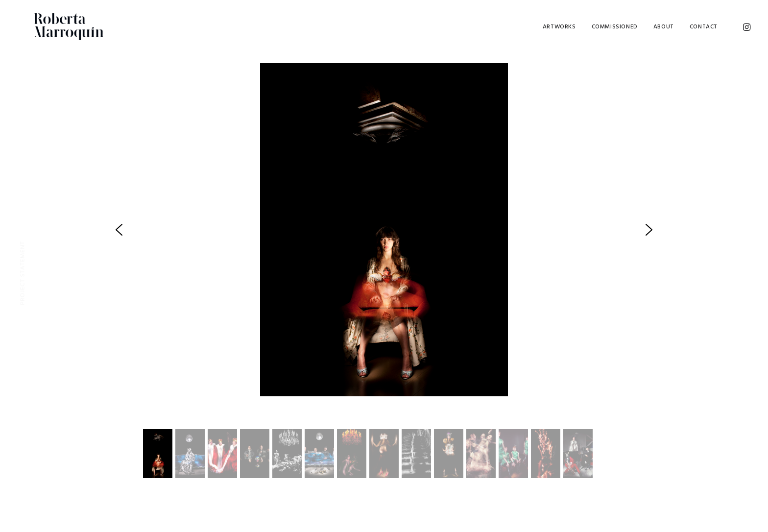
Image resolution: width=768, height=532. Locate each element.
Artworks (559, 27)
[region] (384, 275)
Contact (704, 27)
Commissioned (615, 27)
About (664, 27)
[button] (119, 230)
